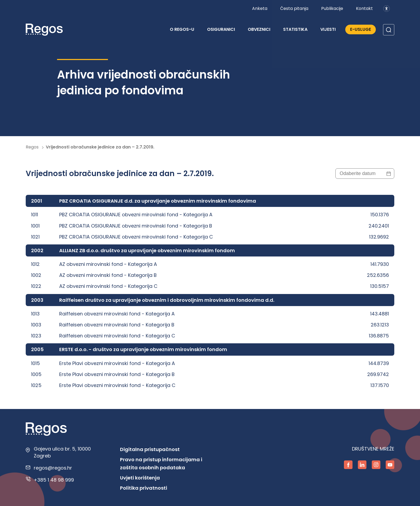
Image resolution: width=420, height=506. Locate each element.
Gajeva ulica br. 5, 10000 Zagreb (62, 452)
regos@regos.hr (53, 468)
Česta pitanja (294, 8)
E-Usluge (361, 29)
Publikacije (332, 8)
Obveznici (259, 29)
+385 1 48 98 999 (54, 480)
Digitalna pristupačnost (150, 449)
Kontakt (364, 8)
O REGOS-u (182, 29)
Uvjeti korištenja (140, 478)
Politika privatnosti (144, 488)
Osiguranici (221, 29)
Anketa (260, 8)
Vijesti (328, 29)
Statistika (295, 29)
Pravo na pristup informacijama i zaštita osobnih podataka (161, 464)
